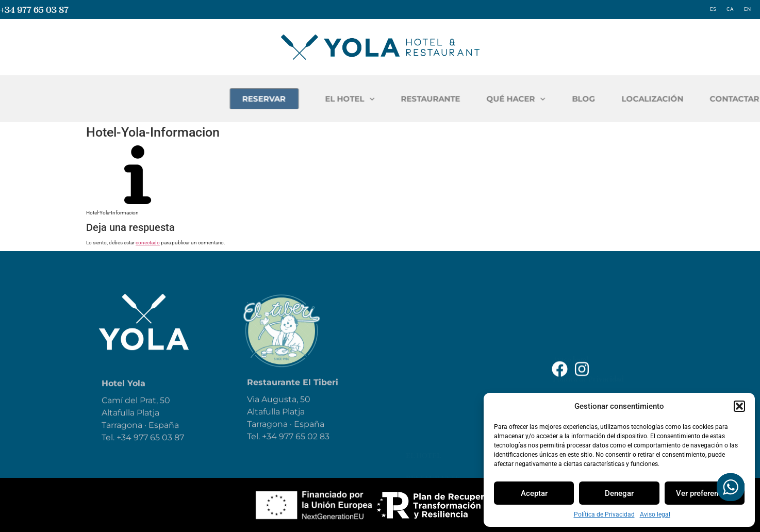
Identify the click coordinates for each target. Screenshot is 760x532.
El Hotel (423, 312)
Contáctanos (434, 448)
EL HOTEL (465, 99)
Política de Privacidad (604, 514)
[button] (739, 406)
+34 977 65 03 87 (34, 10)
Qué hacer (427, 358)
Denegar (619, 493)
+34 (270, 451)
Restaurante (433, 335)
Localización (434, 426)
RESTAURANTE (546, 99)
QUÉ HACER (631, 99)
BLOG (698, 99)
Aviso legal (655, 514)
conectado (148, 243)
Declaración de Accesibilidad (600, 346)
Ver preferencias (704, 493)
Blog (416, 380)
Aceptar (534, 493)
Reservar (425, 403)
